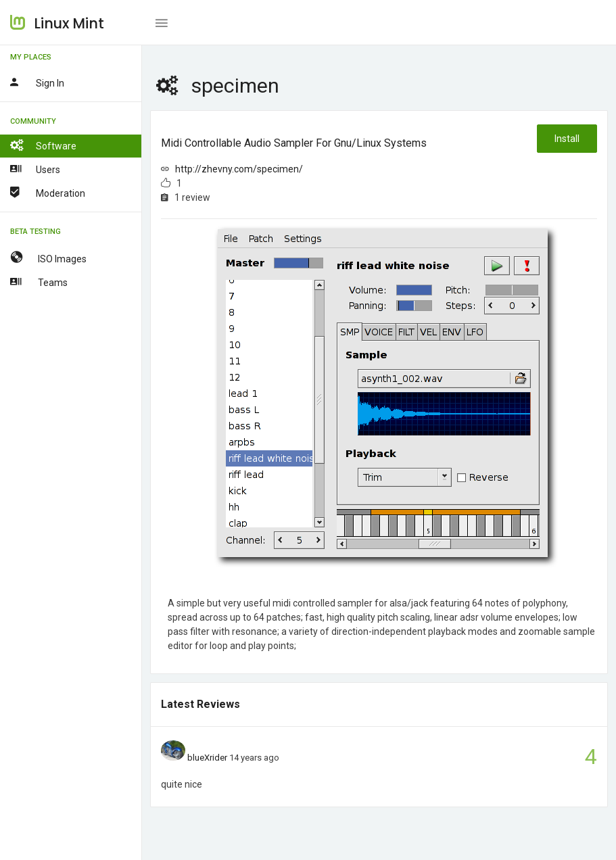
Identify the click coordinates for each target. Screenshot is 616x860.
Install (567, 139)
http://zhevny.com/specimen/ (239, 169)
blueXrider (207, 758)
